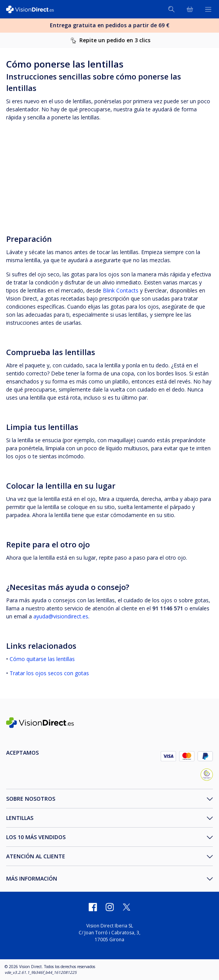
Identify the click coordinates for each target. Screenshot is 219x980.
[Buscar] (171, 9)
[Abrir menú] (208, 9)
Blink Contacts (121, 290)
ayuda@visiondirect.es (61, 616)
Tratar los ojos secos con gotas (49, 673)
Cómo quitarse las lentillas (41, 659)
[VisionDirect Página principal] (34, 9)
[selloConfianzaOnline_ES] (207, 776)
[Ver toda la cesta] (190, 9)
